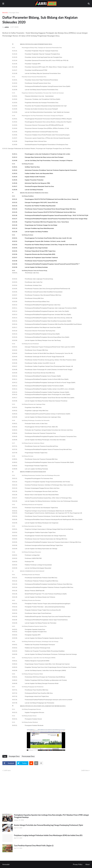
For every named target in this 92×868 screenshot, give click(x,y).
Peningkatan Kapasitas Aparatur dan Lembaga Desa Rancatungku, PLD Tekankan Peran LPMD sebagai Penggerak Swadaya (51, 816)
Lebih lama (85, 770)
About (88, 864)
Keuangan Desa (14, 13)
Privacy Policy (78, 864)
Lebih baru (7, 770)
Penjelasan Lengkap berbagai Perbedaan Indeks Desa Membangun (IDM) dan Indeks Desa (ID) (48, 835)
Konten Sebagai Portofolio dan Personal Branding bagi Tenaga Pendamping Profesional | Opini (49, 825)
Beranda (5, 13)
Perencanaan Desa (28, 756)
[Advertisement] (46, 793)
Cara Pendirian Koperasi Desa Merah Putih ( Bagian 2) (34, 846)
